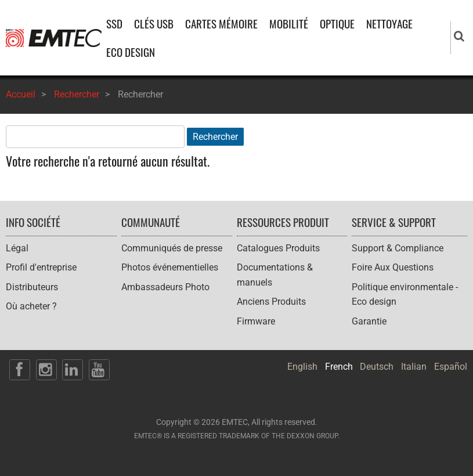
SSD (114, 24)
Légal (17, 248)
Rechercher (77, 94)
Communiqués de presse (172, 248)
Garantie (369, 321)
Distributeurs (32, 287)
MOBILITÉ (289, 24)
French (339, 367)
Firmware (256, 321)
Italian (414, 367)
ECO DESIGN (131, 52)
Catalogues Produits (278, 248)
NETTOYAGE (389, 24)
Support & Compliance (398, 248)
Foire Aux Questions (393, 267)
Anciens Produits (271, 302)
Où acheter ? (31, 306)
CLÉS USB (154, 24)
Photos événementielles (170, 267)
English (302, 367)
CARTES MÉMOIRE (221, 24)
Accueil (21, 94)
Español (451, 367)
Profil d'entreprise (41, 267)
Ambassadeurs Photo (165, 287)
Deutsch (377, 367)
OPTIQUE (337, 24)
